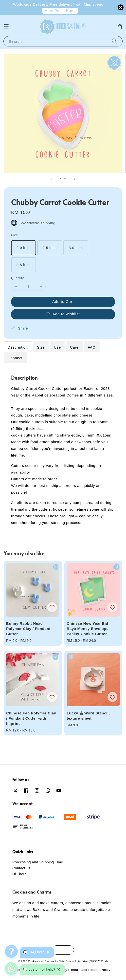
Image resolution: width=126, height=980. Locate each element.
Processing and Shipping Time (38, 862)
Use (57, 347)
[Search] (114, 41)
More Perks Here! (60, 10)
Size (14, 235)
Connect (15, 358)
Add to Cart (63, 302)
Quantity (18, 278)
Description (18, 347)
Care (74, 347)
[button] (6, 27)
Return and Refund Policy (90, 970)
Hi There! (20, 874)
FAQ (92, 347)
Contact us (21, 868)
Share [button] (19, 328)
